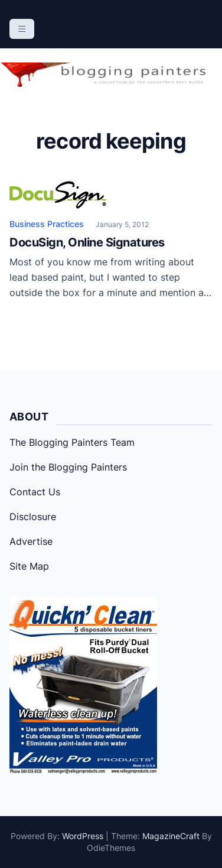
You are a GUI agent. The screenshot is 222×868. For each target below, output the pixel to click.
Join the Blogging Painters (68, 467)
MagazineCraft (171, 836)
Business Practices (47, 224)
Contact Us (35, 492)
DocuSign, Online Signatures (87, 242)
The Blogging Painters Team (72, 442)
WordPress (83, 836)
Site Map (29, 566)
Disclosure (33, 517)
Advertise (31, 541)
